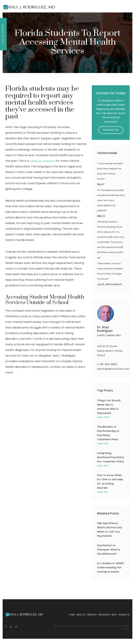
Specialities (104, 615)
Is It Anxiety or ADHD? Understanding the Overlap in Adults (111, 567)
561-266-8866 (108, 364)
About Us (81, 615)
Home (72, 615)
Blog (114, 615)
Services (92, 615)
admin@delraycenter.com (113, 369)
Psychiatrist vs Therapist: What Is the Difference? (109, 550)
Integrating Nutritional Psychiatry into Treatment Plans (111, 457)
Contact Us (111, 130)
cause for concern (42, 161)
